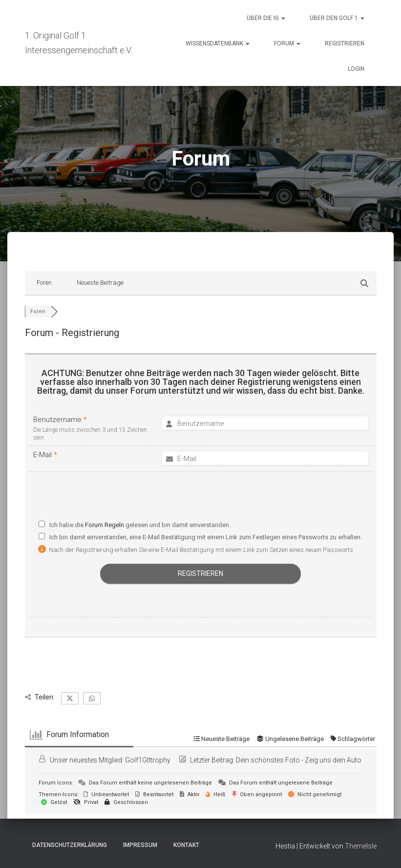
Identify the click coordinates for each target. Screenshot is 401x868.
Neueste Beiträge (100, 283)
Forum (287, 43)
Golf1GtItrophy (148, 760)
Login (356, 69)
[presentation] (201, 498)
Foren (44, 283)
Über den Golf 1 (337, 18)
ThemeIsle (361, 846)
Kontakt (186, 845)
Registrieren (345, 43)
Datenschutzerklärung (70, 845)
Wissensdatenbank (218, 43)
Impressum (140, 845)
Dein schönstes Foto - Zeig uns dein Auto (299, 760)
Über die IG (266, 18)
